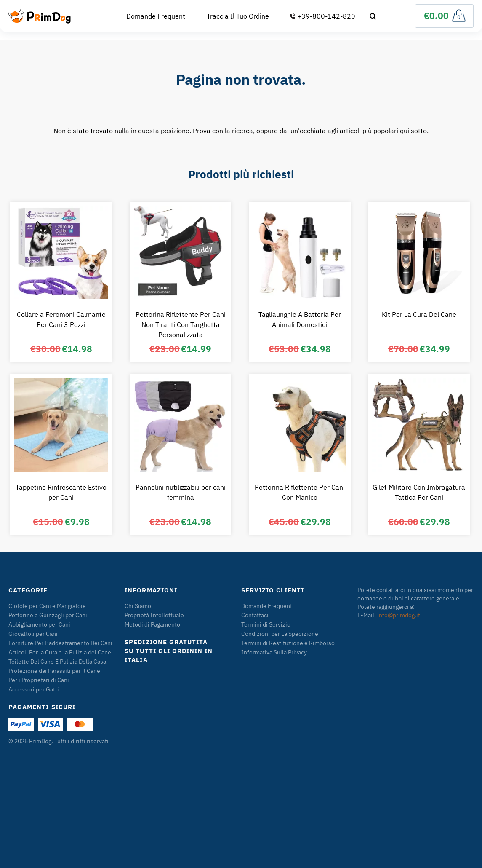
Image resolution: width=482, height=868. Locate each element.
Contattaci (255, 615)
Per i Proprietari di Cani (39, 680)
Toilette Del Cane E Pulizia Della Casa (57, 662)
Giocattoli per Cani (33, 634)
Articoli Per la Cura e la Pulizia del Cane (60, 652)
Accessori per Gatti (34, 689)
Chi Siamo (138, 606)
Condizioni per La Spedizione (280, 634)
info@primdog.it (399, 615)
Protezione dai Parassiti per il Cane (54, 671)
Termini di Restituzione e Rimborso (288, 643)
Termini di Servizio (266, 624)
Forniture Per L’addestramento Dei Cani (60, 643)
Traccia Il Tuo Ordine (238, 16)
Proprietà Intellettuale (154, 615)
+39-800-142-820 (322, 16)
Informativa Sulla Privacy (274, 652)
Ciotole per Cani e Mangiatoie (47, 606)
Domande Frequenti (157, 16)
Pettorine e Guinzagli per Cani (48, 615)
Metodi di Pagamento (152, 624)
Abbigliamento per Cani (39, 624)
